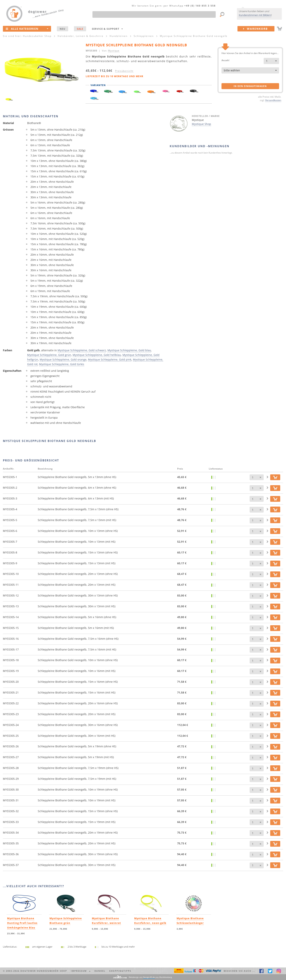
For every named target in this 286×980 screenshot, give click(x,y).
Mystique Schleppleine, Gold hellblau (97, 355)
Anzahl (225, 60)
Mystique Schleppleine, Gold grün (49, 355)
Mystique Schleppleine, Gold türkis (62, 364)
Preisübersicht (124, 71)
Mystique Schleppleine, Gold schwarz (82, 350)
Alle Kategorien (27, 29)
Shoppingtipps (120, 971)
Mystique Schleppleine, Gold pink (110, 359)
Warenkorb (259, 29)
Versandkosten (273, 100)
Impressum (81, 971)
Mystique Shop (201, 124)
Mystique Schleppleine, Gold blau (129, 350)
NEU (62, 29)
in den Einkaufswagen (250, 86)
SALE (80, 29)
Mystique (114, 51)
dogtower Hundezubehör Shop (44, 971)
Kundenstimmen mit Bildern (255, 15)
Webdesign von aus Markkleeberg (150, 977)
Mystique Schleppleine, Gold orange (63, 359)
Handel (100, 971)
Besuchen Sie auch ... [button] (239, 971)
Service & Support (107, 29)
